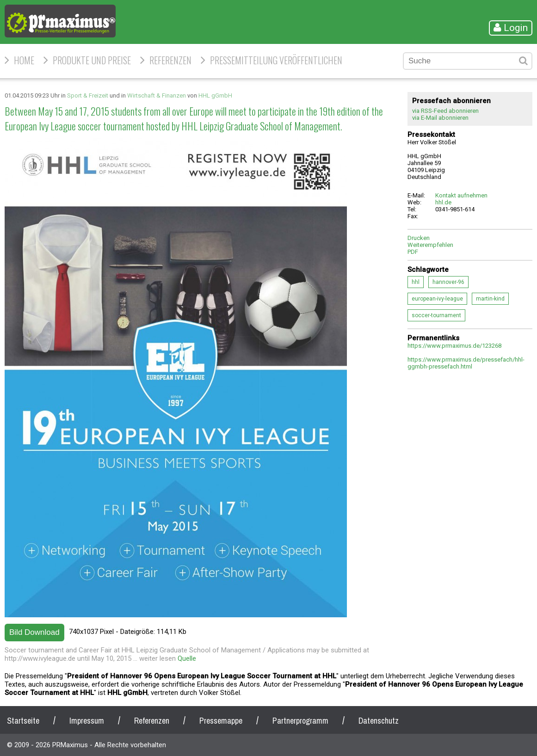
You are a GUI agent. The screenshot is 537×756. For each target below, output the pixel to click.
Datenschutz (379, 721)
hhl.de (443, 202)
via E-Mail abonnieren (440, 118)
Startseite (23, 721)
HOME (24, 60)
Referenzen (170, 60)
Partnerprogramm (300, 721)
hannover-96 (448, 282)
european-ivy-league (437, 299)
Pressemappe (221, 721)
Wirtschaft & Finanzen (157, 95)
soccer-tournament (436, 315)
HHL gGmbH (215, 95)
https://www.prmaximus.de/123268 (454, 346)
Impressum (87, 721)
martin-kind (490, 299)
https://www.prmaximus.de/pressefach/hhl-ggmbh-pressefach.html (466, 363)
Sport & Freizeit (88, 95)
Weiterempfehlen (430, 245)
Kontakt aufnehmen (461, 195)
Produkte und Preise (92, 60)
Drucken (419, 238)
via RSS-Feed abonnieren (445, 111)
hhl (416, 282)
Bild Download (34, 632)
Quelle (187, 658)
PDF (413, 252)
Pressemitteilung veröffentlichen (276, 60)
